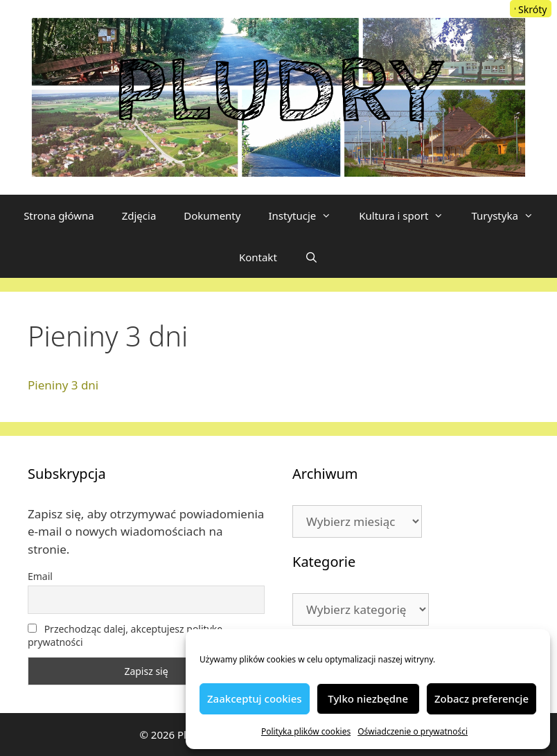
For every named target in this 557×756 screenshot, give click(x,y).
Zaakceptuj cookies (255, 698)
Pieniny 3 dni (63, 385)
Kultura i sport (408, 216)
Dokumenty (212, 216)
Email (40, 576)
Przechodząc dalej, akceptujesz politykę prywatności (125, 635)
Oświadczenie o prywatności (413, 731)
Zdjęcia (139, 216)
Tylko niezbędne (368, 698)
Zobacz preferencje (481, 698)
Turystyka (509, 216)
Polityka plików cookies (306, 731)
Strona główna (59, 216)
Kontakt (258, 257)
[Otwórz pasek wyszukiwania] (311, 257)
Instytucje (307, 216)
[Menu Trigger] (531, 9)
